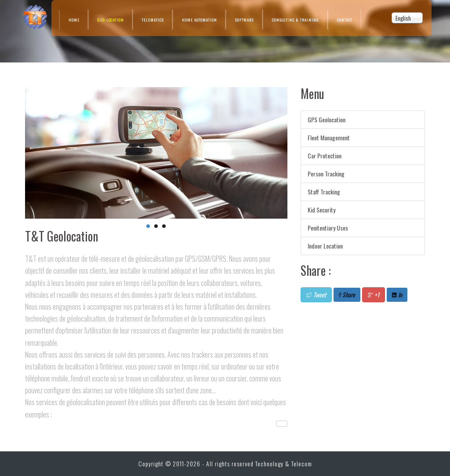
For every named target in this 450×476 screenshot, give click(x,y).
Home (74, 20)
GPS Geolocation (327, 119)
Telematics (153, 20)
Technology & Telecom (284, 463)
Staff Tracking (324, 192)
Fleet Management (329, 137)
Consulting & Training (296, 20)
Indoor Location (325, 246)
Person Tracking (326, 174)
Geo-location (111, 20)
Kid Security (321, 210)
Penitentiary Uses (328, 228)
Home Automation (200, 20)
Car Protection (325, 156)
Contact (345, 20)
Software (245, 20)
